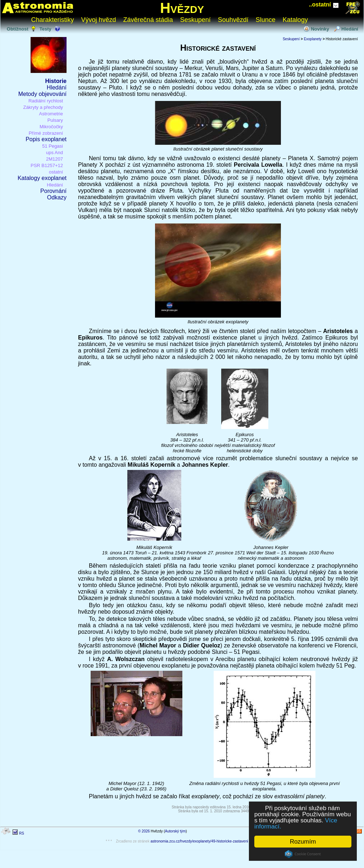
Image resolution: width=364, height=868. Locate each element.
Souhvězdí (233, 20)
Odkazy (57, 197)
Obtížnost (18, 29)
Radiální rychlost (46, 101)
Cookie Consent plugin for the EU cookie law (303, 854)
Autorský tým (176, 831)
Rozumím (303, 842)
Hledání (350, 29)
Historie (56, 81)
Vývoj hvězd (99, 20)
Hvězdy (182, 8)
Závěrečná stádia (148, 20)
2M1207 (54, 159)
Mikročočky (51, 127)
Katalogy (295, 20)
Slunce (266, 20)
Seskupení (195, 20)
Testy (45, 29)
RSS (357, 831)
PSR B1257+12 (47, 165)
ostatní (56, 172)
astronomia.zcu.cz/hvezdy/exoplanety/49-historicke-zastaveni (199, 841)
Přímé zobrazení (46, 133)
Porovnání (53, 191)
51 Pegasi (53, 146)
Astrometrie (51, 114)
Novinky (320, 29)
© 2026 (144, 831)
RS (22, 833)
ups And (54, 153)
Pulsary (55, 120)
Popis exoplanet (46, 139)
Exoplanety (313, 39)
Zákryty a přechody (43, 107)
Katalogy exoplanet (42, 178)
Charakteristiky (53, 20)
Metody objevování (42, 94)
